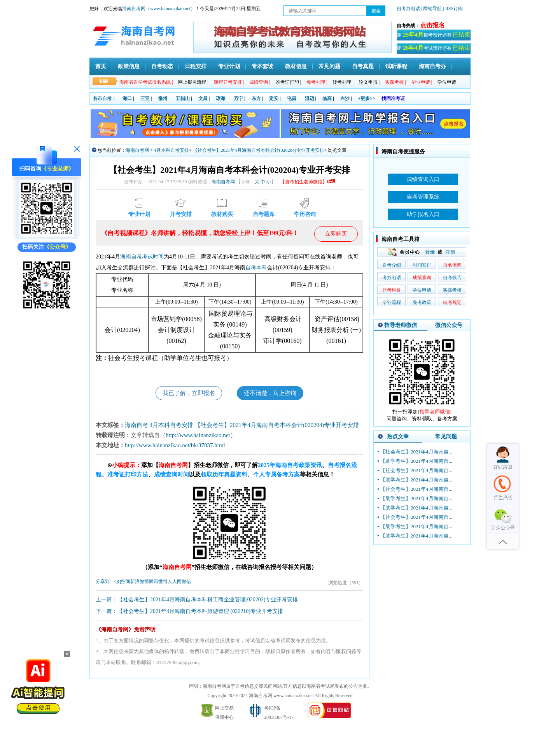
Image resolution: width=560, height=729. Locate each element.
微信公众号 (449, 325)
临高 (327, 98)
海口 (127, 98)
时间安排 (422, 265)
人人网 (175, 583)
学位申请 (447, 82)
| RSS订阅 (453, 9)
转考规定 (452, 302)
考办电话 (392, 278)
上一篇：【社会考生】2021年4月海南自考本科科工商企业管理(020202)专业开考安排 (197, 601)
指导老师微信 (401, 325)
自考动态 (162, 66)
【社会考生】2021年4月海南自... (416, 452)
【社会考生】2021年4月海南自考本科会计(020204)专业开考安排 (259, 150)
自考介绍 (392, 265)
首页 (101, 66)
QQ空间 (122, 583)
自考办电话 (408, 9)
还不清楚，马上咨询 (273, 394)
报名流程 (452, 265)
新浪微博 (140, 583)
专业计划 (229, 66)
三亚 (145, 98)
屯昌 (292, 98)
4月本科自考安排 (171, 150)
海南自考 (131, 257)
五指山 (183, 98)
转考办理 (343, 82)
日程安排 (196, 66)
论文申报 (369, 82)
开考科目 (392, 290)
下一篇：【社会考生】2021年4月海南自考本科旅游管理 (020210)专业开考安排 (189, 613)
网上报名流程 (193, 82)
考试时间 (153, 257)
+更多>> (367, 98)
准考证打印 (288, 82)
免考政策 (422, 302)
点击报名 (432, 25)
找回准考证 (393, 98)
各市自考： (105, 98)
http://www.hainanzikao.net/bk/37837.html (175, 447)
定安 (274, 98)
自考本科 (256, 268)
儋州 (163, 98)
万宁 (238, 98)
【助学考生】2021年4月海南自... (416, 461)
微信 (186, 583)
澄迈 (310, 98)
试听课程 (396, 66)
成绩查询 (422, 278)
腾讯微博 (158, 583)
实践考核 (452, 290)
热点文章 (398, 437)
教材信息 (296, 66)
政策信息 (129, 66)
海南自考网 (137, 150)
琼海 (220, 98)
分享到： (105, 583)
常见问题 (329, 66)
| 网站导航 (431, 9)
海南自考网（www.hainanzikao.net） (159, 9)
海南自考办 (432, 66)
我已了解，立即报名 (186, 394)
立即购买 (336, 234)
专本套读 (262, 66)
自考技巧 (452, 278)
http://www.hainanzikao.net (198, 437)
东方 (256, 98)
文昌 (203, 98)
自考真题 (363, 66)
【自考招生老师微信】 (308, 182)
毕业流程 (392, 302)
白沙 (345, 98)
